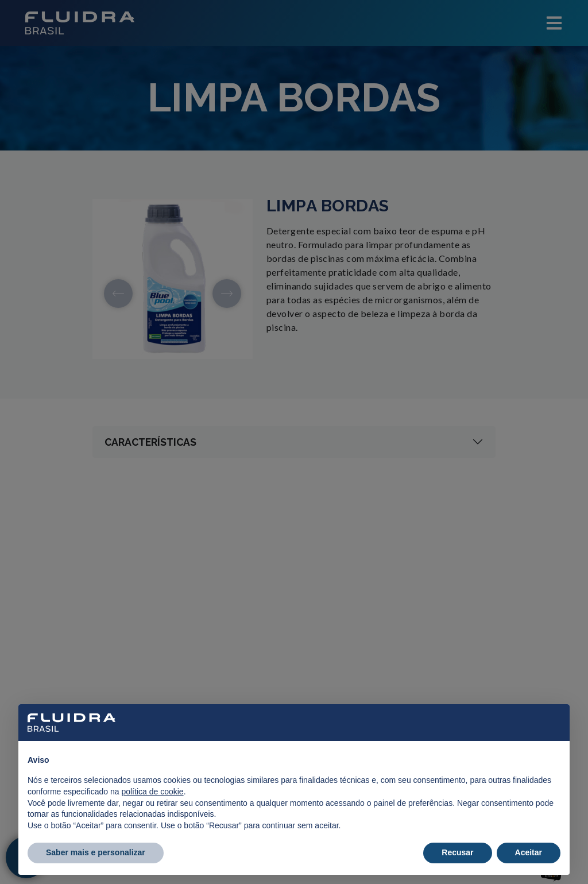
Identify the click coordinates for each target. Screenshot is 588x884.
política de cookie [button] (152, 792)
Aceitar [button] (529, 852)
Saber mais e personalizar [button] (96, 852)
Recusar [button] (457, 852)
